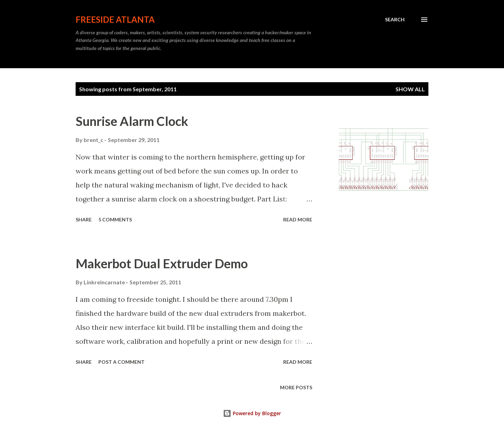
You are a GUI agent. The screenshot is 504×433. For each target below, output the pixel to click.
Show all (410, 89)
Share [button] (84, 219)
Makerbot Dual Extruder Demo (162, 263)
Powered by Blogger (252, 413)
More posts (296, 387)
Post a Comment (121, 362)
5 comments (115, 219)
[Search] (395, 20)
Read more (298, 219)
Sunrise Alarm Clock (132, 121)
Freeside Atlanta (115, 19)
